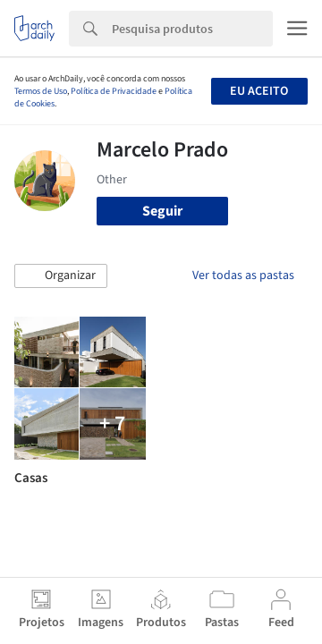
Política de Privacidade (114, 91)
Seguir (162, 211)
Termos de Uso (41, 91)
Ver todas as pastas (243, 275)
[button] (61, 276)
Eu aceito (259, 91)
